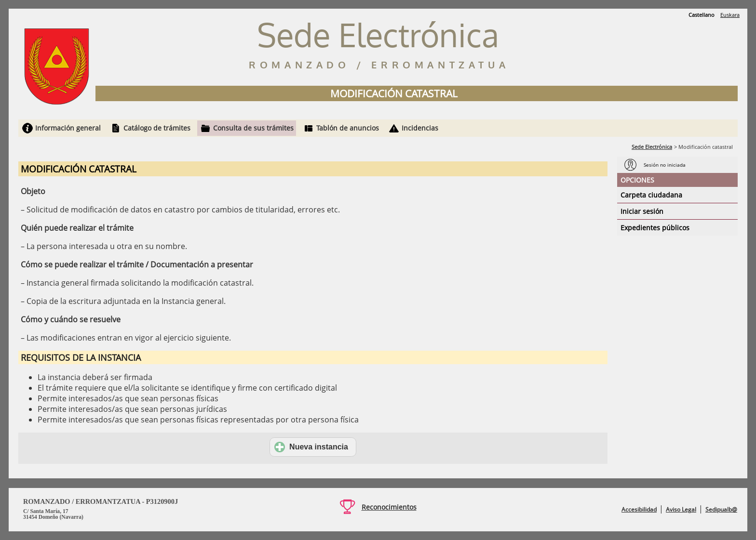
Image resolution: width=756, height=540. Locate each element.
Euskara (730, 15)
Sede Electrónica (652, 147)
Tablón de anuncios (348, 128)
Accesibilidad (639, 509)
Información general (68, 128)
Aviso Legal (681, 509)
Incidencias (420, 128)
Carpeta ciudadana (651, 195)
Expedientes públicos (655, 228)
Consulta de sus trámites (253, 128)
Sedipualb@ (721, 509)
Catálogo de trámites (157, 128)
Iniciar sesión (642, 211)
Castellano (702, 15)
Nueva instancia (311, 447)
